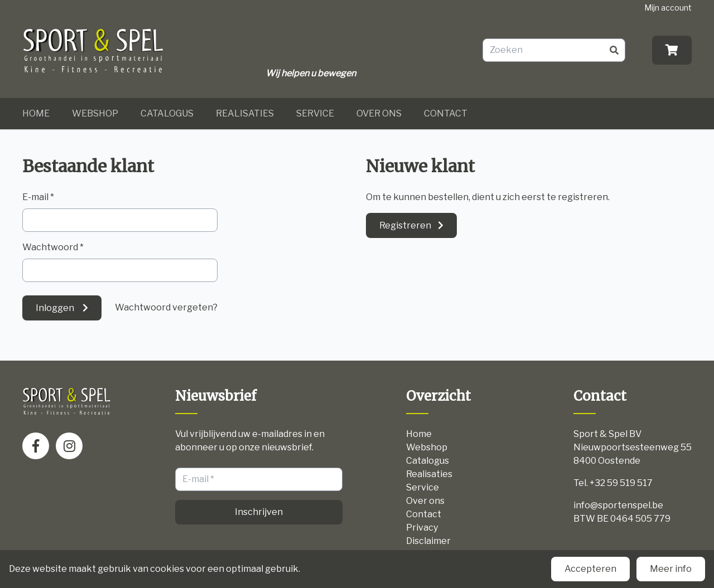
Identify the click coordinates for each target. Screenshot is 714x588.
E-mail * (38, 197)
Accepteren (590, 569)
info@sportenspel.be (618, 505)
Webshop (95, 113)
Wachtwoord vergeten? (166, 307)
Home (36, 113)
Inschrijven (259, 512)
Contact (446, 113)
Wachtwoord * (53, 247)
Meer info (671, 569)
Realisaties (245, 113)
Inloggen (56, 308)
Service (315, 113)
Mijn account (668, 8)
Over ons (379, 113)
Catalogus (167, 113)
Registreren (405, 225)
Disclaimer (428, 541)
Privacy (422, 528)
